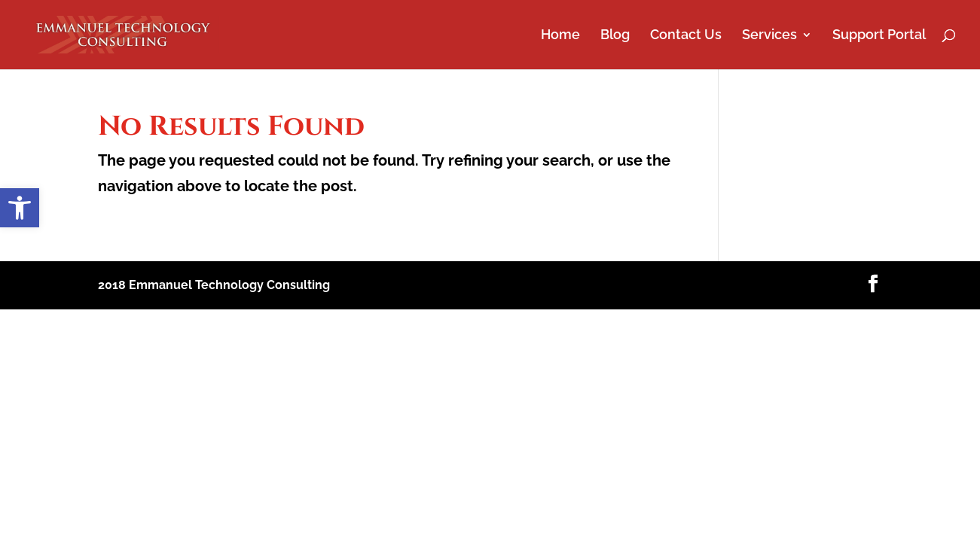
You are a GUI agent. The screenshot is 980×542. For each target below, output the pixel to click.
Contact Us (686, 36)
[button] (20, 208)
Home (560, 36)
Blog (615, 36)
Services (769, 36)
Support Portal (879, 36)
